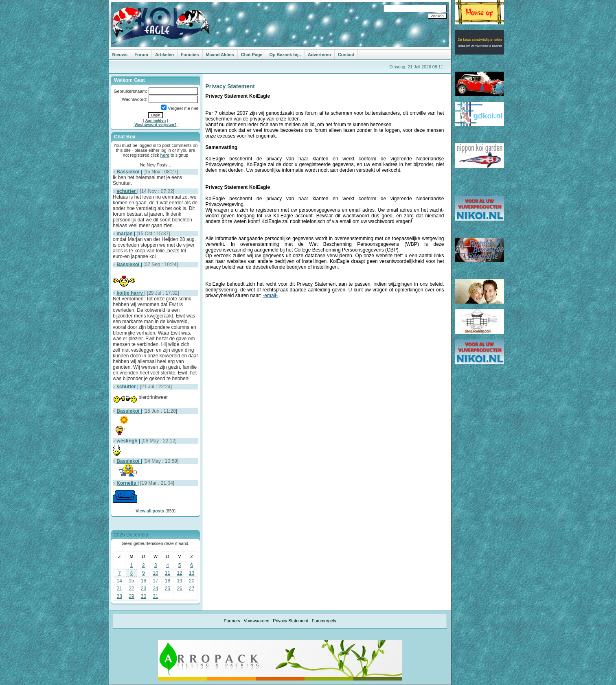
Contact (346, 55)
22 (131, 589)
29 (131, 596)
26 (179, 589)
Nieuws (120, 55)
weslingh (128, 441)
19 (179, 581)
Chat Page (252, 55)
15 (131, 581)
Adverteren (319, 55)
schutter (127, 191)
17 (155, 581)
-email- (270, 295)
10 (155, 573)
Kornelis (127, 483)
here (165, 155)
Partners (232, 621)
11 (168, 573)
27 (192, 589)
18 (168, 581)
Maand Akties (220, 55)
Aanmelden (156, 120)
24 (155, 589)
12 (179, 573)
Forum (141, 55)
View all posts (150, 511)
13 (192, 573)
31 (155, 596)
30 (144, 596)
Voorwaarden (257, 621)
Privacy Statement (290, 621)
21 (119, 589)
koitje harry (130, 293)
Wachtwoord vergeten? (156, 125)
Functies (190, 55)
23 (144, 589)
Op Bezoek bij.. (285, 55)
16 (144, 581)
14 (119, 581)
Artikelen (164, 55)
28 (119, 596)
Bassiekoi (128, 172)
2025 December (131, 535)
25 (168, 589)
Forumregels (324, 621)
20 (192, 581)
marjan (125, 234)
